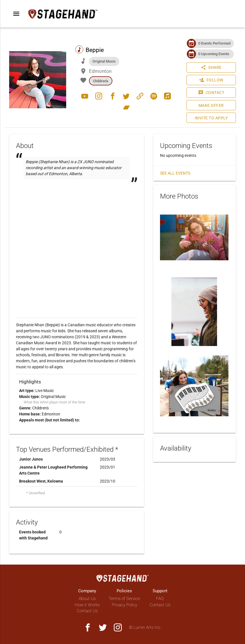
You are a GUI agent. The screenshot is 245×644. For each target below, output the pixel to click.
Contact (211, 93)
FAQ (160, 599)
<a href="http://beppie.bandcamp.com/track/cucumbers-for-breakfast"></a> (77, 226)
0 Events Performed (214, 43)
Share (211, 67)
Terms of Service (124, 599)
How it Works (87, 605)
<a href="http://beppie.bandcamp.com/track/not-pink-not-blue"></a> (77, 212)
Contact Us (87, 611)
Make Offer (211, 105)
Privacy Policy (124, 605)
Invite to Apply (211, 118)
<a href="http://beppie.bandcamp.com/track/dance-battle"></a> (77, 198)
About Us (87, 599)
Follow (211, 80)
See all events (175, 173)
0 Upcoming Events (214, 54)
